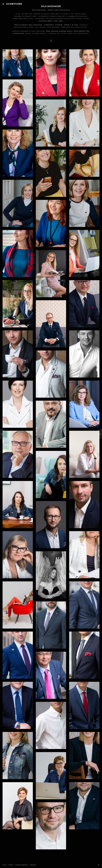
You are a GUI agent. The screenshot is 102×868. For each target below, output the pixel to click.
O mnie (4, 865)
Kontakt (11, 865)
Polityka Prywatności (22, 865)
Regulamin (33, 865)
